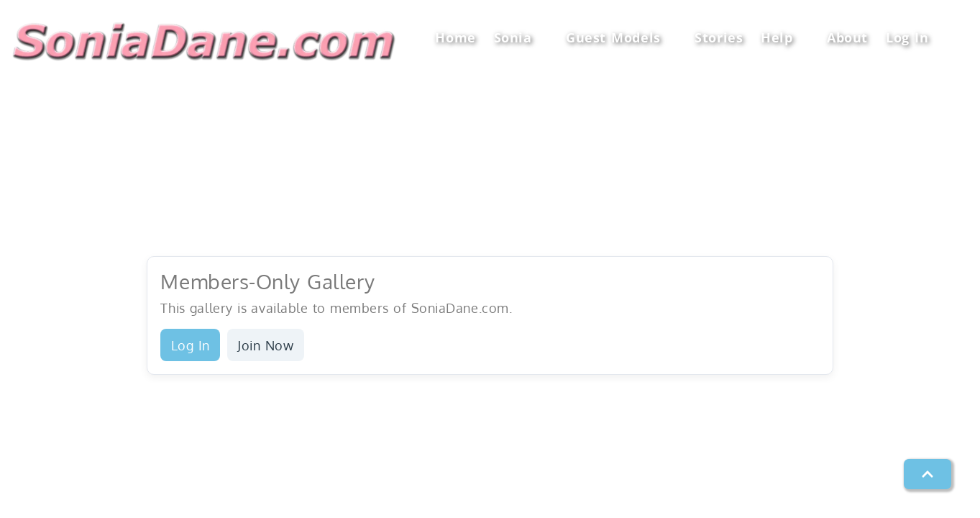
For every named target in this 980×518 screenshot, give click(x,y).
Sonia (521, 38)
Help (785, 38)
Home (455, 37)
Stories (719, 37)
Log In (907, 37)
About (847, 37)
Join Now (265, 345)
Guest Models (621, 38)
